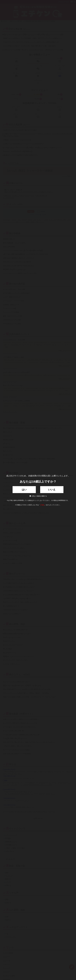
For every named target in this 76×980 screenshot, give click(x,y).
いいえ (52, 490)
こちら (42, 505)
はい (24, 490)
